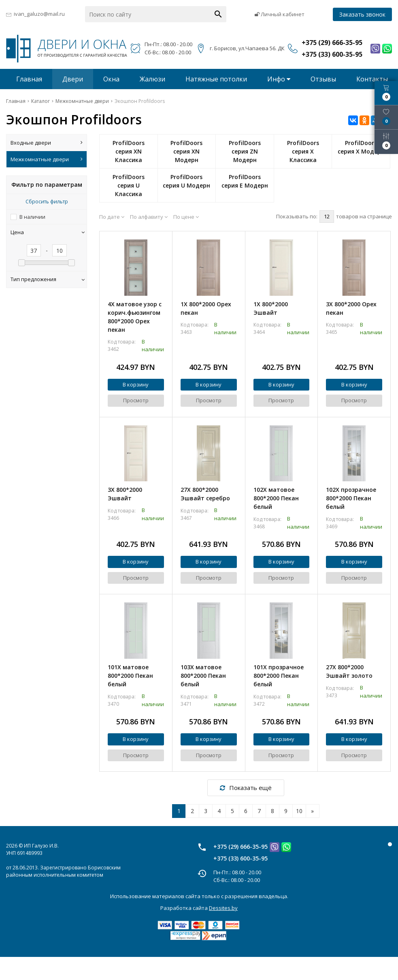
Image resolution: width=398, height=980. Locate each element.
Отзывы (323, 79)
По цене (186, 217)
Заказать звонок (362, 14)
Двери (73, 79)
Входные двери (47, 143)
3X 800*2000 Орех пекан (351, 308)
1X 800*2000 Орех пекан (206, 308)
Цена (48, 232)
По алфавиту (149, 217)
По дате (112, 217)
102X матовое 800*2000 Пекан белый (276, 498)
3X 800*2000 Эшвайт (125, 494)
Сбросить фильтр (47, 202)
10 (299, 811)
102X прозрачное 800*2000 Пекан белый (351, 498)
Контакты (372, 79)
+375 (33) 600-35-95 (241, 858)
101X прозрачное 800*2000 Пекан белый (279, 676)
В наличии (32, 217)
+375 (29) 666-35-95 (241, 847)
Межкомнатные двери (47, 159)
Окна (111, 79)
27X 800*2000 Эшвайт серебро (205, 494)
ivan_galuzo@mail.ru (39, 14)
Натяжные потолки (216, 79)
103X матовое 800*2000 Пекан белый (203, 676)
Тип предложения (48, 279)
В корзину (136, 384)
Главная (29, 79)
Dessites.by (223, 908)
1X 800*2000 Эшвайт (271, 308)
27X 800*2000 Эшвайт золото (349, 671)
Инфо (279, 79)
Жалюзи (152, 79)
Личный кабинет (280, 14)
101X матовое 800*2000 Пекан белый (130, 676)
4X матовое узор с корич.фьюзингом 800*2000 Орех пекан (135, 317)
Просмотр (136, 400)
